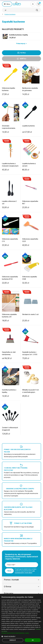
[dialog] (21, 619)
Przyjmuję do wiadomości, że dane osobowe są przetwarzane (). (26, 571)
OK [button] (33, 640)
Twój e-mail (11, 565)
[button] (21, 633)
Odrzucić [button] (13, 640)
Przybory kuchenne (10, 14)
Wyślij (9, 571)
